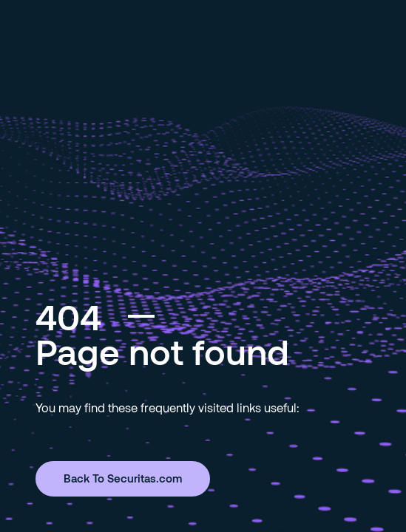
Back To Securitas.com (123, 478)
